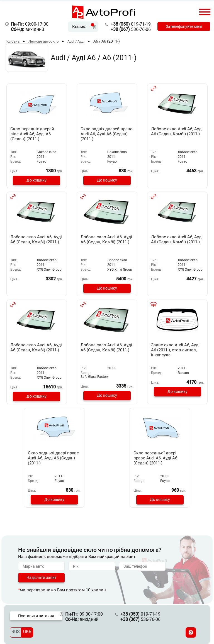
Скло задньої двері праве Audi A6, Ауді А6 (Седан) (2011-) (53, 458)
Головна (13, 41)
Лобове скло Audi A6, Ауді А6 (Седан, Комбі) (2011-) (177, 131)
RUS (16, 632)
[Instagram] (191, 632)
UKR (27, 632)
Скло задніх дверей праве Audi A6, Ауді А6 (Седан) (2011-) (106, 134)
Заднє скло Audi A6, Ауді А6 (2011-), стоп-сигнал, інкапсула (175, 350)
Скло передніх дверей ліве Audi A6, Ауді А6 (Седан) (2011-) (32, 134)
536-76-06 (131, 29)
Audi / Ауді (76, 41)
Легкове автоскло (43, 41)
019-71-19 (131, 24)
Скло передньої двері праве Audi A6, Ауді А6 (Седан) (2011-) (155, 458)
